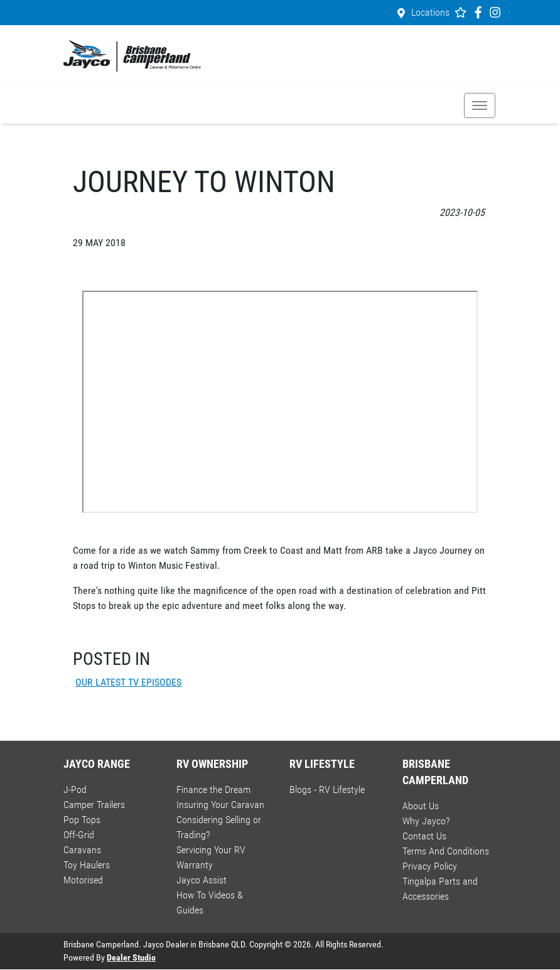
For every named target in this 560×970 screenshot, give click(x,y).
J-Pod (75, 789)
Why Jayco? (426, 821)
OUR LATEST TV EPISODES (128, 682)
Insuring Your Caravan (220, 805)
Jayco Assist (202, 880)
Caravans (82, 850)
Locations (430, 12)
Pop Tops (82, 820)
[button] (480, 105)
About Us (421, 806)
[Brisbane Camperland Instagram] (498, 12)
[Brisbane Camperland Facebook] (481, 12)
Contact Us (424, 836)
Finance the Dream (213, 789)
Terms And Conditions (446, 851)
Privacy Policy (430, 866)
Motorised (83, 880)
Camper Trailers (94, 805)
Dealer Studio (131, 957)
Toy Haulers (87, 865)
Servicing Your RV (211, 850)
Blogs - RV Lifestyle (327, 789)
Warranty (195, 865)
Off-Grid (79, 835)
